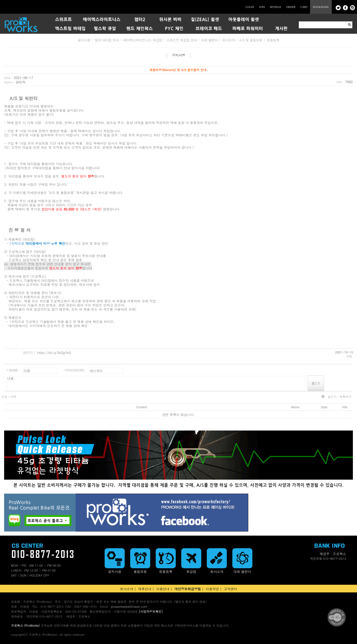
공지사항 (84, 40)
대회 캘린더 (209, 40)
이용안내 (163, 589)
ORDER (291, 7)
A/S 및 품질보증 (251, 40)
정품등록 (273, 40)
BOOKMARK (321, 7)
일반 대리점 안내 (107, 40)
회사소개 (228, 40)
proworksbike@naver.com (129, 607)
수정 (4, 397)
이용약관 (212, 589)
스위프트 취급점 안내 (182, 40)
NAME (13, 370)
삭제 (349, 356)
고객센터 (230, 589)
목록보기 (345, 397)
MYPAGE (276, 7)
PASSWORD (75, 370)
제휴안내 (145, 589)
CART (304, 7)
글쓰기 (332, 397)
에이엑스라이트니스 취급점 (143, 40)
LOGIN (250, 7)
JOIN (262, 7)
